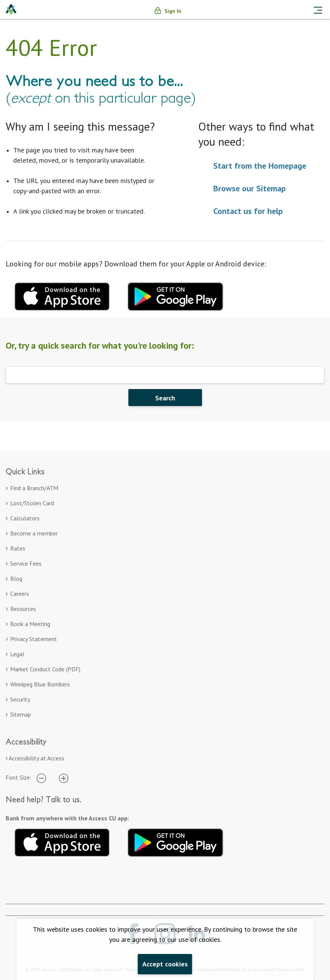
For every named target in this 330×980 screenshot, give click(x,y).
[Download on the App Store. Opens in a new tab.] (62, 841)
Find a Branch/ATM (34, 488)
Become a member (34, 533)
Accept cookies (165, 964)
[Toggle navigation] (318, 9)
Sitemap (21, 714)
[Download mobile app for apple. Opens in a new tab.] (62, 295)
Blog (16, 578)
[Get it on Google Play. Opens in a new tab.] (176, 841)
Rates (18, 548)
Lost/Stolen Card (32, 503)
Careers (20, 594)
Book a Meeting (30, 624)
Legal (17, 654)
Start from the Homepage (260, 166)
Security (20, 699)
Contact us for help (248, 211)
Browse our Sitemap (250, 188)
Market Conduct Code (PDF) (45, 669)
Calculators (25, 518)
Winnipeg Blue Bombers (40, 684)
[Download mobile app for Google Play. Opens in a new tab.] (176, 295)
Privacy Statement (34, 639)
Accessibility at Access (36, 758)
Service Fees (26, 563)
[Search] (165, 375)
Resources (23, 609)
